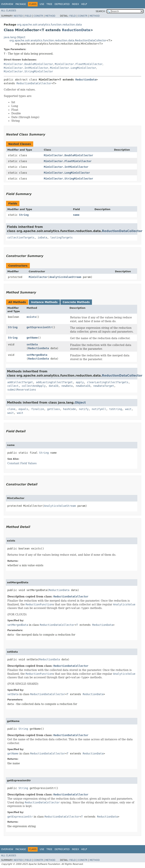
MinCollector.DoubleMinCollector (28, 64)
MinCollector (38, 277)
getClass (54, 409)
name (76, 215)
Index (76, 4)
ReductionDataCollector (34, 83)
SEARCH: (101, 11)
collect (13, 386)
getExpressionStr (39, 327)
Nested (18, 16)
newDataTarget (104, 386)
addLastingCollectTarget (54, 382)
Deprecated (62, 4)
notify (84, 409)
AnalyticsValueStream (65, 277)
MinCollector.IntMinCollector (26, 68)
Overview (7, 4)
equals (23, 409)
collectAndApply (34, 386)
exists (31, 317)
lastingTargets (62, 238)
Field (28, 16)
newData (67, 386)
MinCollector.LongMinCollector (73, 68)
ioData (42, 238)
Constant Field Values (22, 463)
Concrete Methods (76, 302)
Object (80, 403)
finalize (37, 409)
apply (80, 382)
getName (32, 338)
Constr (38, 16)
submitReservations (22, 390)
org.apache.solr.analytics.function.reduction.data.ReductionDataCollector (58, 40)
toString (116, 409)
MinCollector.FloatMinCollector (79, 64)
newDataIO (83, 386)
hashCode (69, 409)
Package (21, 4)
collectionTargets (21, 238)
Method (50, 16)
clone (11, 409)
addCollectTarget (20, 382)
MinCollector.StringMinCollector (28, 71)
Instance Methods (44, 302)
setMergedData (37, 355)
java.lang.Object (15, 37)
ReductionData (76, 30)
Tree (49, 4)
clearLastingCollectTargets (108, 382)
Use (42, 4)
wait (128, 409)
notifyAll (99, 409)
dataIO (54, 386)
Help (84, 4)
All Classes (9, 11)
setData (32, 344)
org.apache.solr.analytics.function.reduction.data (49, 25)
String (24, 215)
